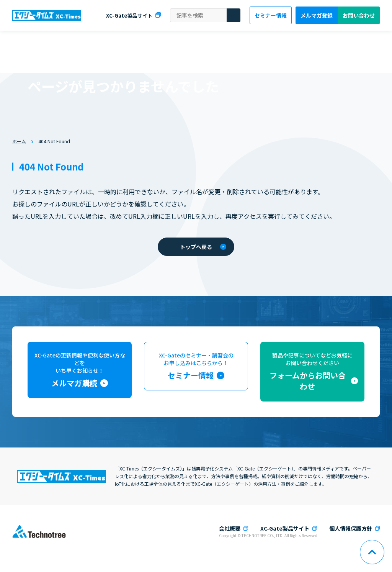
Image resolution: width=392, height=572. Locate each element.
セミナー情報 (271, 15)
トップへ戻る (203, 247)
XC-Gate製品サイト (129, 16)
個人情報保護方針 (351, 528)
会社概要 (230, 528)
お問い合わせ (359, 15)
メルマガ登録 (317, 15)
